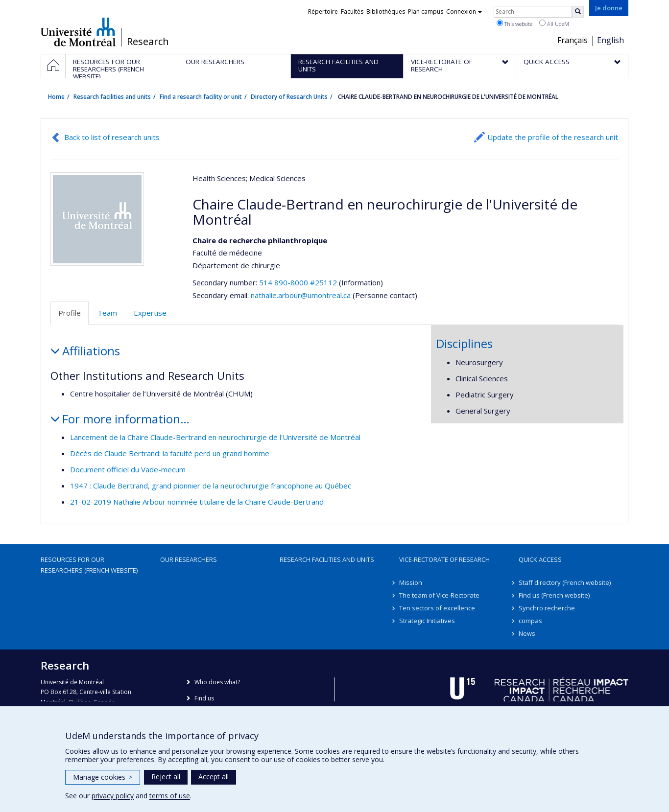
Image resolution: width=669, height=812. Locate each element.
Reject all (166, 777)
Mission (411, 582)
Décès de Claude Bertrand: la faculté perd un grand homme (170, 453)
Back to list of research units (112, 137)
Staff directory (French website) (565, 582)
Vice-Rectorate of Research (444, 559)
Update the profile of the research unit (553, 137)
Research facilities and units (112, 97)
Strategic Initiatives (427, 621)
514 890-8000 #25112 (298, 282)
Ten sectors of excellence (437, 608)
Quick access (540, 559)
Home (56, 97)
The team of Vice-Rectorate (439, 595)
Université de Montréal (78, 32)
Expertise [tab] (150, 313)
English (610, 40)
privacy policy (113, 796)
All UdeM (554, 23)
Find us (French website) (554, 595)
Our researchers (189, 559)
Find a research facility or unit (201, 97)
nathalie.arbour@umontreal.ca (301, 295)
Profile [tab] (70, 313)
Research (148, 42)
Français (573, 40)
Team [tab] (107, 313)
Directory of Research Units (289, 97)
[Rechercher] (578, 12)
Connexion (464, 12)
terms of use (170, 796)
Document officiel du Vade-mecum (128, 469)
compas (530, 621)
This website (514, 23)
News (527, 633)
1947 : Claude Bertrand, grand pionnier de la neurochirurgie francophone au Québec (211, 486)
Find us (204, 698)
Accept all (214, 777)
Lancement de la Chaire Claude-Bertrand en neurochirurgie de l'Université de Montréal (215, 437)
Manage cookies (103, 777)
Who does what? (217, 682)
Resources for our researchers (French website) (89, 565)
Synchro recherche (547, 608)
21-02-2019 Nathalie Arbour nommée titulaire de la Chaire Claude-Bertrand (197, 502)
